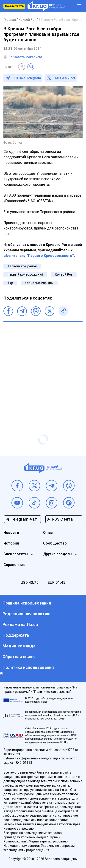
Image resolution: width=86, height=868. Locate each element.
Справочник (14, 565)
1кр (10, 283)
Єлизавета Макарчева (26, 57)
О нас (48, 533)
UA (22, 67)
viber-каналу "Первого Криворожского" (39, 256)
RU (31, 67)
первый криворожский (25, 274)
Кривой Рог (64, 274)
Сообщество (55, 543)
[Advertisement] (43, 369)
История (11, 543)
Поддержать (14, 6)
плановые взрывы (39, 283)
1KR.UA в (26, 78)
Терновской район (22, 266)
